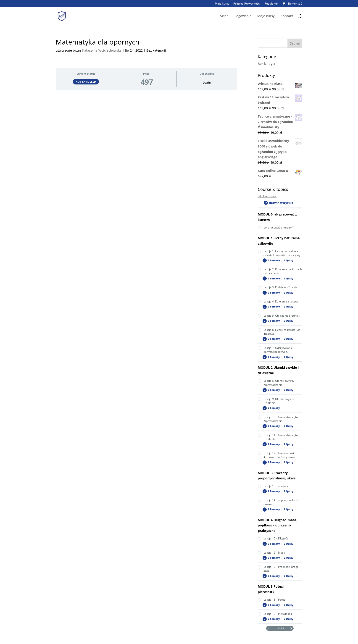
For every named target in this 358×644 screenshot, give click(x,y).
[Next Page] (291, 629)
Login (207, 82)
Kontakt (287, 16)
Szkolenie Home (267, 196)
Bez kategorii (268, 64)
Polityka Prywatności (247, 4)
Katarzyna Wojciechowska (102, 50)
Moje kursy (222, 4)
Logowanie (243, 16)
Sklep (224, 16)
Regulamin (271, 4)
